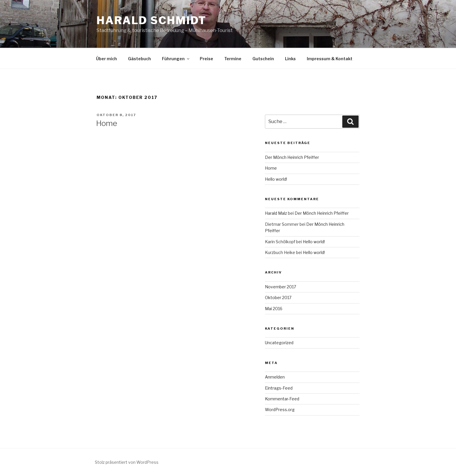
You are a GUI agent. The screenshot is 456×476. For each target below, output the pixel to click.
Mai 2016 (274, 309)
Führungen (176, 59)
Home (107, 123)
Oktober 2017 (278, 297)
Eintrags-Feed (279, 388)
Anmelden (275, 377)
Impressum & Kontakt (330, 59)
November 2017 (280, 287)
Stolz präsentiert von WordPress (127, 462)
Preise (206, 59)
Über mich (106, 59)
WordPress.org (280, 410)
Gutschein (263, 59)
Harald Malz (276, 213)
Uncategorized (279, 343)
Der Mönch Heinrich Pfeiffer (292, 157)
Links (290, 59)
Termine (233, 59)
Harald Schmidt (152, 20)
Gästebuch (139, 59)
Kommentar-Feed (282, 399)
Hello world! (276, 179)
